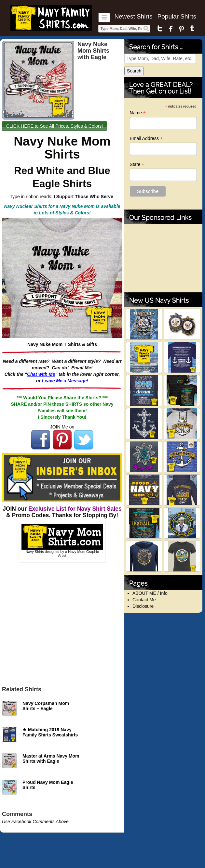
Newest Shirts (133, 17)
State (137, 165)
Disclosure (143, 606)
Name (138, 113)
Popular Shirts (177, 17)
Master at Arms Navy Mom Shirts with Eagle (51, 759)
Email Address (146, 139)
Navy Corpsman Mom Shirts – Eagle (46, 706)
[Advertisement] (62, 623)
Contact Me (144, 600)
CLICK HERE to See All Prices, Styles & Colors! (55, 126)
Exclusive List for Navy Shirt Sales (75, 509)
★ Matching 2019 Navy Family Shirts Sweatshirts (50, 732)
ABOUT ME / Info (150, 593)
